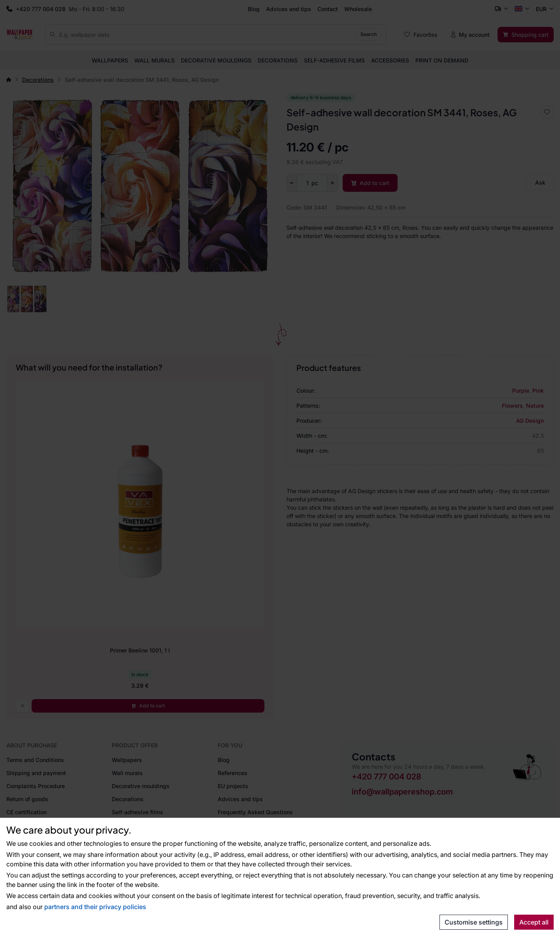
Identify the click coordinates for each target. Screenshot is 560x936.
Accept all (534, 922)
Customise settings (474, 922)
